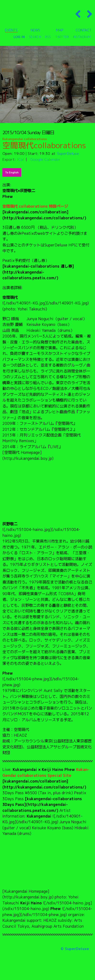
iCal (20, 159)
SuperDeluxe (68, 153)
